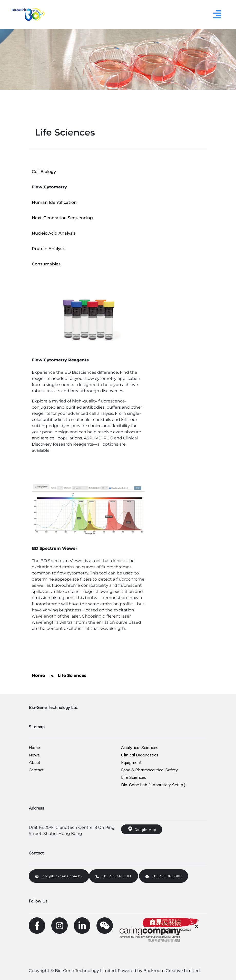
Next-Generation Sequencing (62, 218)
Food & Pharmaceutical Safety (150, 770)
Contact (36, 770)
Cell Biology (44, 172)
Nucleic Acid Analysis (54, 233)
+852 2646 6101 (114, 876)
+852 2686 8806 (164, 876)
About (35, 762)
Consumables (46, 264)
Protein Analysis (49, 249)
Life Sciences (134, 777)
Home (34, 747)
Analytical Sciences (140, 747)
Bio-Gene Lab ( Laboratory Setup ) (153, 785)
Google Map (142, 829)
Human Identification (54, 202)
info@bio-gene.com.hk (59, 876)
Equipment (131, 762)
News (34, 755)
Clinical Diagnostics (140, 755)
